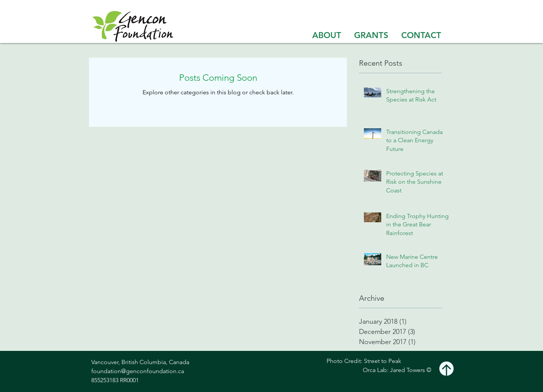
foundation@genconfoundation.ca (138, 371)
